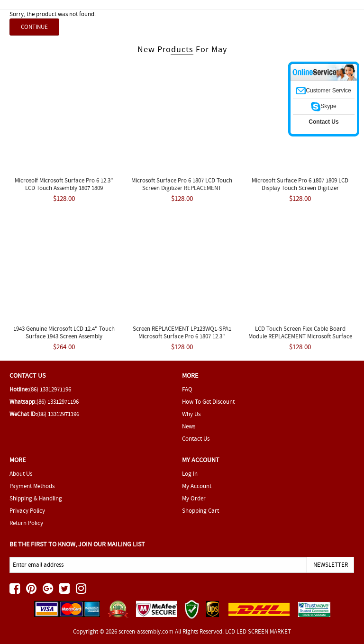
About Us (21, 474)
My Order (194, 498)
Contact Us (196, 439)
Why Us (191, 414)
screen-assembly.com (146, 631)
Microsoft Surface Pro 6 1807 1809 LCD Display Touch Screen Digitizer (300, 184)
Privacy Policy (27, 511)
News (189, 426)
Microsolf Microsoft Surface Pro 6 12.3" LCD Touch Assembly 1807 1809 (64, 184)
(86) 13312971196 (50, 389)
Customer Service (323, 91)
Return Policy (26, 523)
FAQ (187, 389)
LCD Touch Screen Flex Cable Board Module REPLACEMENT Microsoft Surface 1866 (300, 336)
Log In (190, 474)
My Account (197, 486)
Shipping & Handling (36, 498)
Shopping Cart (200, 511)
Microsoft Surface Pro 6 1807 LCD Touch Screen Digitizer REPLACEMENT (182, 184)
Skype (323, 106)
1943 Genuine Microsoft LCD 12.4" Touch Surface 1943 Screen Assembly (64, 332)
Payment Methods (32, 486)
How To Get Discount (208, 402)
